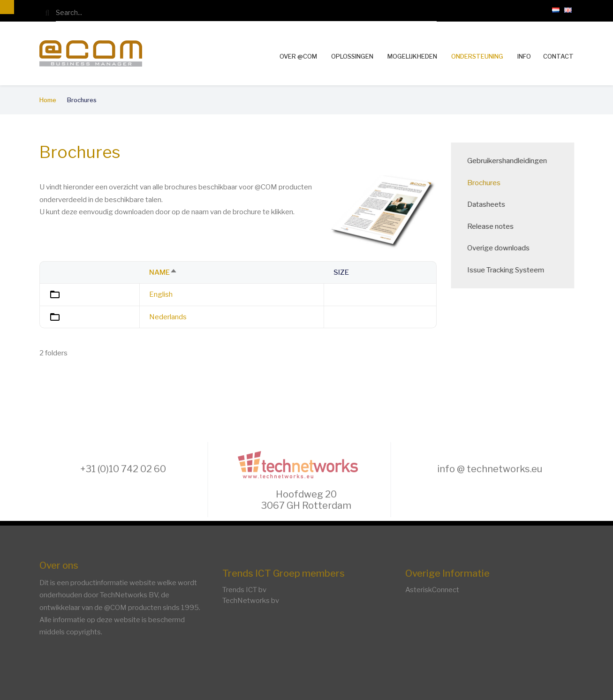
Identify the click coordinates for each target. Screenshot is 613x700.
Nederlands (168, 317)
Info (524, 56)
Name (163, 272)
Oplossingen (352, 56)
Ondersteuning (477, 56)
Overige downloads (505, 248)
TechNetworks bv (251, 601)
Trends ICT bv (244, 590)
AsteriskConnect (432, 590)
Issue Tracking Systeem (512, 270)
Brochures (490, 183)
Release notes (497, 226)
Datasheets (493, 204)
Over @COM (298, 56)
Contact (558, 56)
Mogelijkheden (412, 56)
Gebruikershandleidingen (514, 161)
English (161, 294)
